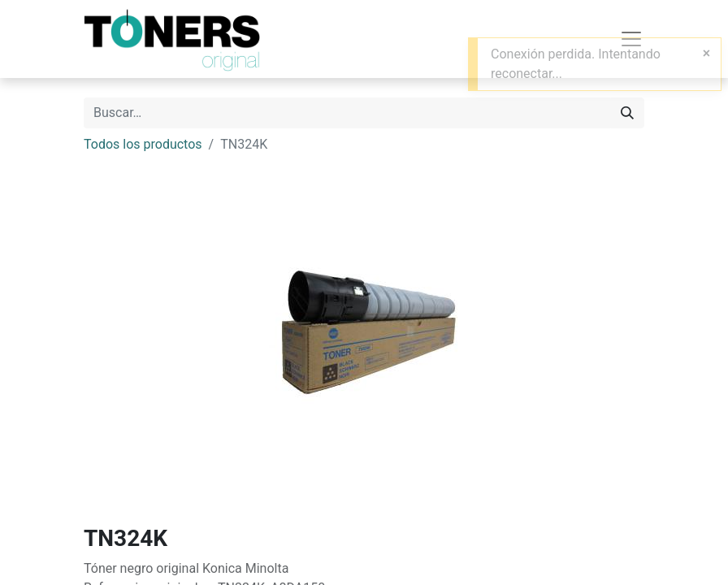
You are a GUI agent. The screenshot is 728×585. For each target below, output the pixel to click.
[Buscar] (627, 113)
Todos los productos (143, 144)
